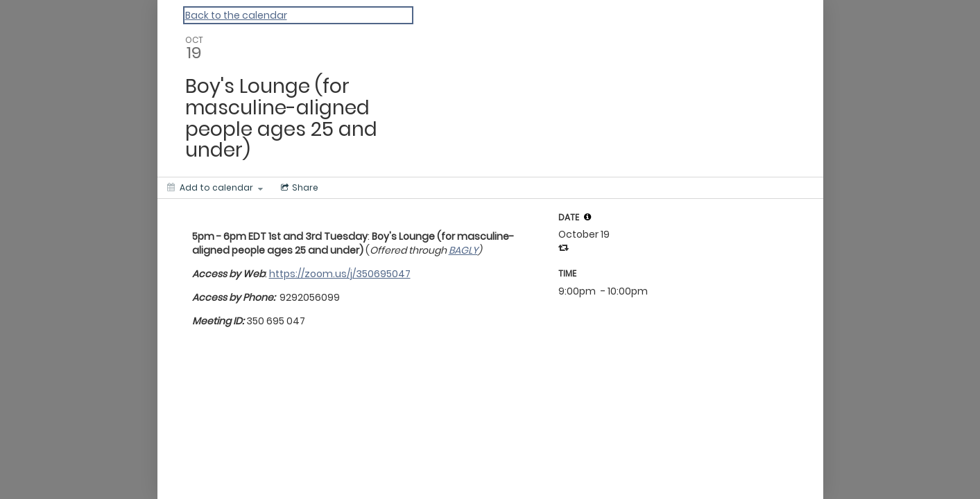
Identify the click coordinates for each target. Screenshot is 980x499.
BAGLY (463, 250)
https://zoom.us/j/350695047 (340, 274)
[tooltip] (587, 217)
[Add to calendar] (215, 188)
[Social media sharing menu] (298, 188)
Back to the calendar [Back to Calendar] (236, 15)
